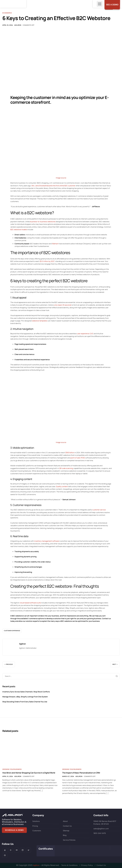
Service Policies (69, 840)
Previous (9, 666)
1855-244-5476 (100, 833)
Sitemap (66, 830)
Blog (65, 835)
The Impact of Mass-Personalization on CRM (81, 774)
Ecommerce (7, 13)
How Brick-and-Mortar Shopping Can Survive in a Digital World (29, 774)
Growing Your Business (12, 771)
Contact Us (67, 826)
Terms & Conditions (68, 865)
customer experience (12, 632)
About (65, 821)
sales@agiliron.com (101, 828)
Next (114, 666)
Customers (37, 830)
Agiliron (18, 25)
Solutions (36, 821)
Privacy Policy (88, 865)
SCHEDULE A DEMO (15, 830)
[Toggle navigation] (98, 4)
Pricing (35, 826)
